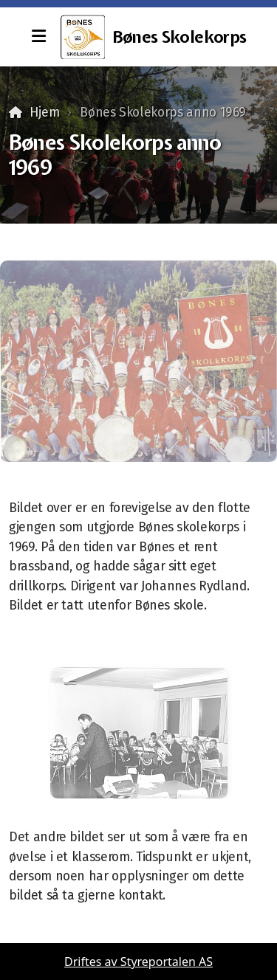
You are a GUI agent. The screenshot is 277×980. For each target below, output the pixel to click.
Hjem (45, 113)
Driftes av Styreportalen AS (138, 962)
